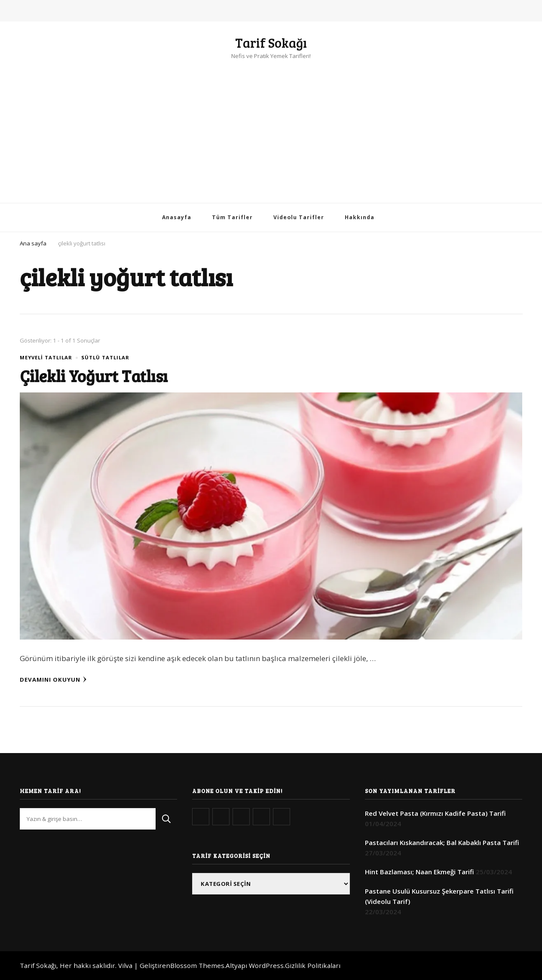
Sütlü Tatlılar (105, 357)
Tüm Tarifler (232, 217)
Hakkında (360, 217)
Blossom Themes (197, 965)
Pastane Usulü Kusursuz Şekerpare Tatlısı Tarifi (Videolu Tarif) (439, 896)
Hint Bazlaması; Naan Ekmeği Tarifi (420, 872)
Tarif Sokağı (271, 43)
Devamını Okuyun (53, 680)
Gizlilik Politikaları (313, 965)
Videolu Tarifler (299, 217)
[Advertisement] (271, 126)
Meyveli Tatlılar (46, 357)
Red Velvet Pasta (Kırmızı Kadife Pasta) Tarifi (435, 813)
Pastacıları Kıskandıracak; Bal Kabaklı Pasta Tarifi (442, 842)
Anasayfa (177, 217)
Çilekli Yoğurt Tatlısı (94, 376)
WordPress (266, 965)
